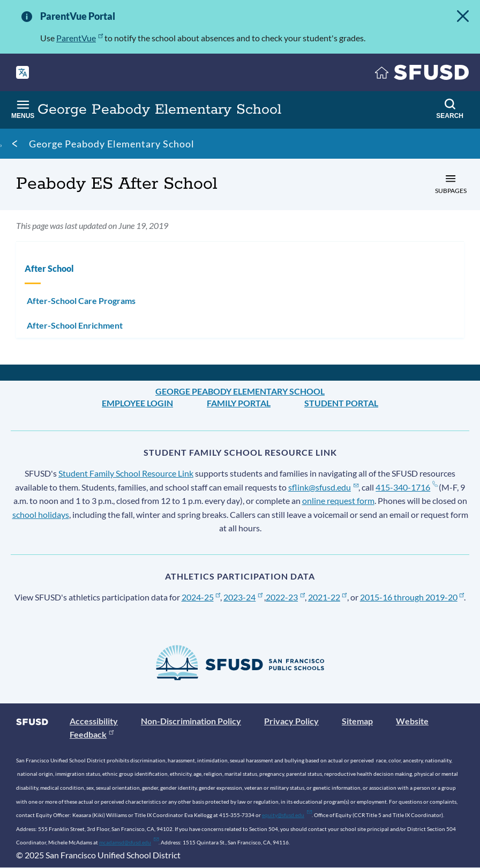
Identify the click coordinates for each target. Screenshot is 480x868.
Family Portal (239, 403)
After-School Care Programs (81, 301)
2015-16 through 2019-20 (412, 597)
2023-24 (243, 597)
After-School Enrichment (75, 325)
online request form (338, 500)
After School (49, 268)
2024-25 (201, 597)
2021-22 (328, 597)
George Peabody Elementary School (112, 144)
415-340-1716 (406, 487)
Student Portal (341, 403)
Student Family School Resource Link (126, 473)
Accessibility (94, 721)
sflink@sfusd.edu (323, 487)
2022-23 (285, 597)
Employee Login (137, 403)
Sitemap (357, 721)
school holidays (41, 514)
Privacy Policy (291, 721)
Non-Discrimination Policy (191, 721)
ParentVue (80, 38)
